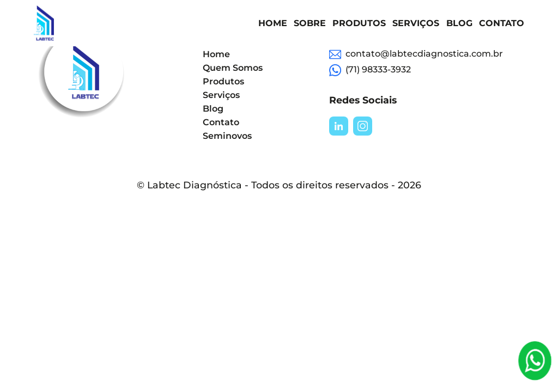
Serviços (416, 23)
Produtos (359, 23)
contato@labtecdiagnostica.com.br (416, 54)
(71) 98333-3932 (370, 70)
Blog (459, 23)
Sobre (310, 23)
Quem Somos (233, 68)
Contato (502, 23)
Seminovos (227, 136)
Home (273, 23)
